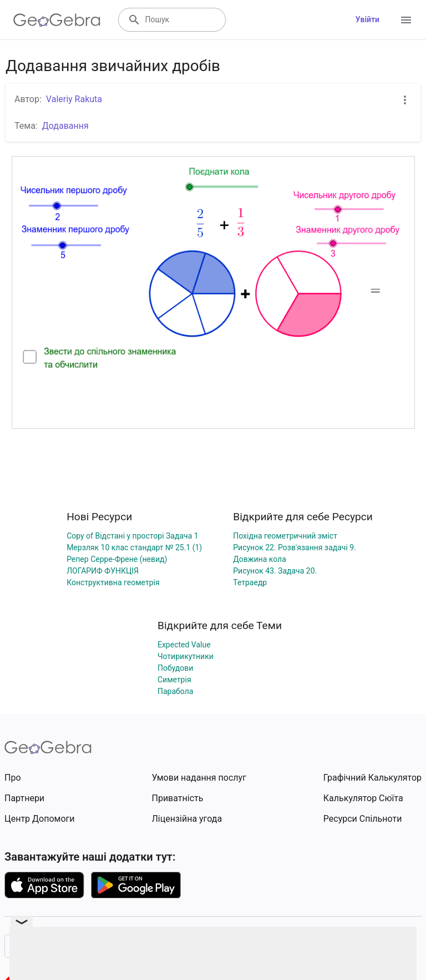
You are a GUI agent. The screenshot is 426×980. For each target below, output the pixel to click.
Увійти (367, 19)
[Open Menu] (406, 20)
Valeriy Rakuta (74, 99)
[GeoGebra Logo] (57, 20)
